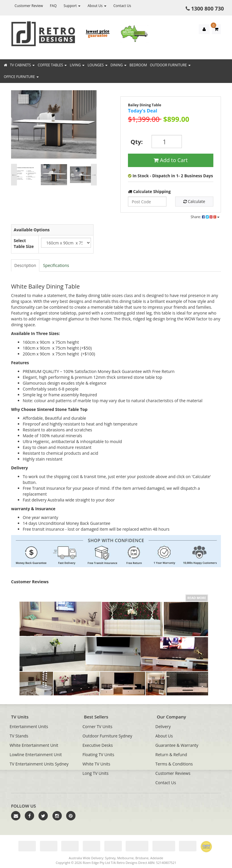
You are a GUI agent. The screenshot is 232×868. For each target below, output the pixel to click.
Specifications (56, 265)
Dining (118, 65)
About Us (97, 6)
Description (25, 265)
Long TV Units (95, 773)
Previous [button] (14, 175)
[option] (54, 126)
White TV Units (96, 764)
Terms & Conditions (174, 764)
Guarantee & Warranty (177, 745)
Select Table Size (24, 243)
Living (77, 65)
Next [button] (94, 175)
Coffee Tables (52, 65)
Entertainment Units (29, 726)
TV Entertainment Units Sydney (39, 764)
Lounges (97, 65)
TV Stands (19, 736)
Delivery (163, 726)
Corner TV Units (97, 726)
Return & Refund (171, 755)
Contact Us (122, 6)
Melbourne (125, 858)
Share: (205, 217)
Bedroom (138, 65)
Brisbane (142, 858)
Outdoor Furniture (170, 65)
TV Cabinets (22, 65)
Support (72, 6)
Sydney (110, 858)
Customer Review (29, 6)
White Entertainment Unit (34, 745)
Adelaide (157, 858)
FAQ (53, 6)
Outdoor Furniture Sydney (107, 736)
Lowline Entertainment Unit (36, 755)
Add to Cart (171, 160)
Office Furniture (21, 77)
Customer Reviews (173, 773)
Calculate (194, 201)
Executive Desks (98, 745)
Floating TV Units (98, 755)
